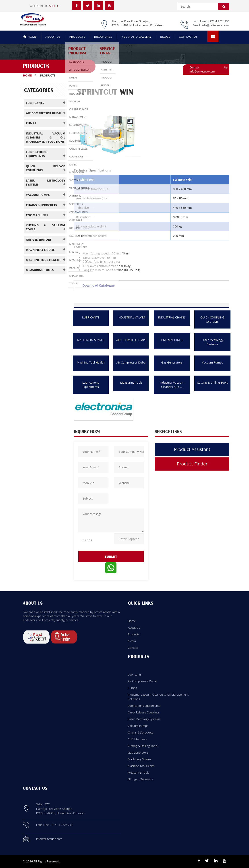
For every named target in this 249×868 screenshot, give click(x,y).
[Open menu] (213, 36)
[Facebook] (77, 6)
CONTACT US (188, 37)
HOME (30, 36)
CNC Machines (137, 739)
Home (27, 75)
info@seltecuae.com (215, 25)
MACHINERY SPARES (91, 340)
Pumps (132, 688)
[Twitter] (88, 6)
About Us (134, 628)
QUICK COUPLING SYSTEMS (212, 319)
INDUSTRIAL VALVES (131, 317)
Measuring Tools (131, 382)
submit (111, 557)
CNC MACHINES (172, 340)
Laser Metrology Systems (212, 342)
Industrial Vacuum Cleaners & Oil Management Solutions (158, 697)
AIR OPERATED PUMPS (131, 340)
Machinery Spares (139, 759)
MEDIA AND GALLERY (136, 37)
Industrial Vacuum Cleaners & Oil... (172, 385)
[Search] (224, 6)
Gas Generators (172, 362)
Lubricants (135, 674)
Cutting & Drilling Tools (213, 382)
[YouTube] (110, 6)
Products (134, 634)
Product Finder (192, 464)
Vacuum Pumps (213, 362)
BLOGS (165, 37)
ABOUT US (53, 37)
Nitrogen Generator (141, 779)
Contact (133, 648)
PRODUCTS (77, 37)
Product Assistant (192, 449)
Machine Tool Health (91, 362)
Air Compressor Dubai (131, 362)
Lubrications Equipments (91, 385)
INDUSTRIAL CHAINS (172, 317)
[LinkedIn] (99, 6)
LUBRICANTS (91, 317)
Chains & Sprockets (140, 732)
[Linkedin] (216, 861)
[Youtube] (224, 861)
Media (132, 641)
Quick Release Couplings (144, 712)
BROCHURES (103, 37)
